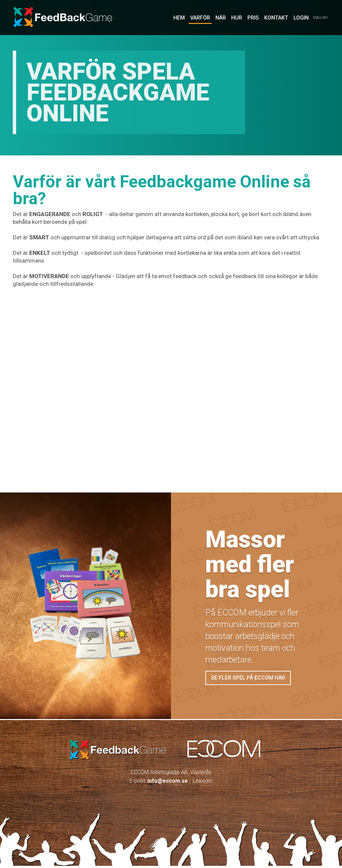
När (221, 18)
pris (253, 18)
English (320, 18)
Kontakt (276, 18)
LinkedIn (203, 781)
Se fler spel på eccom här (248, 678)
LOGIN (301, 18)
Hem (179, 18)
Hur (237, 18)
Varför (200, 18)
